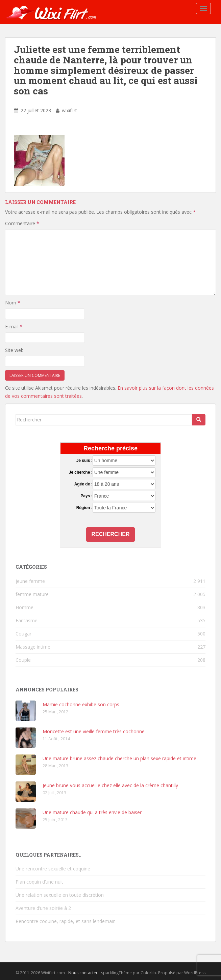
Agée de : (83, 484)
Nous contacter (83, 973)
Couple (23, 660)
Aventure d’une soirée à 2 (43, 908)
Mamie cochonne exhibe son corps (81, 704)
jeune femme (30, 581)
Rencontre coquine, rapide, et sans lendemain (66, 921)
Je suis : (84, 461)
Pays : (86, 496)
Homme (24, 607)
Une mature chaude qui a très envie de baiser (92, 812)
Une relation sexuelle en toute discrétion (60, 895)
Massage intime (33, 647)
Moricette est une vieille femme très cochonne (94, 731)
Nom (13, 303)
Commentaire (22, 223)
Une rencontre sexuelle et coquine (53, 869)
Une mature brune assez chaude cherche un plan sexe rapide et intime (119, 758)
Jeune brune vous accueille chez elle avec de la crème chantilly (110, 785)
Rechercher (111, 534)
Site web (14, 350)
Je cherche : (81, 472)
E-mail (14, 326)
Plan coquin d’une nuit (39, 882)
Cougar (23, 634)
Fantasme (27, 620)
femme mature (32, 594)
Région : (84, 508)
